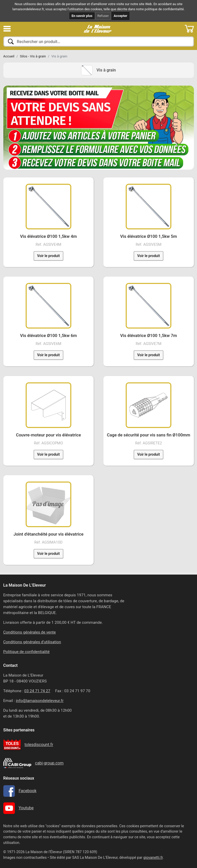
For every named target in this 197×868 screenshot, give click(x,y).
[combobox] (99, 42)
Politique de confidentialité (27, 652)
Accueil (9, 56)
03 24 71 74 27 (37, 691)
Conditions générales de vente (30, 632)
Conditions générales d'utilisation (32, 642)
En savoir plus (82, 16)
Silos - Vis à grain (33, 56)
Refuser (103, 16)
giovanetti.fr (153, 858)
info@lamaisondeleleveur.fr (40, 701)
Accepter (120, 16)
